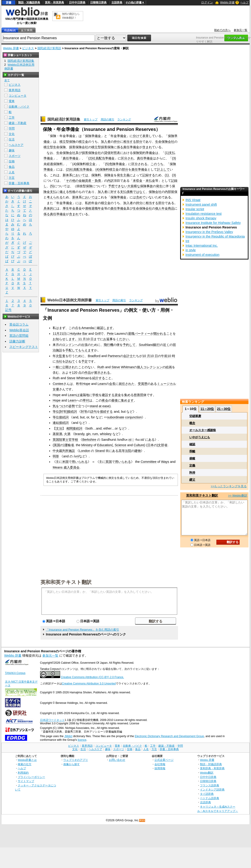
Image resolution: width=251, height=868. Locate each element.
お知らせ (59, 339)
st (130, 440)
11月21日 (59, 334)
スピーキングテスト (24, 347)
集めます (127, 400)
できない (121, 186)
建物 (138, 451)
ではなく (139, 192)
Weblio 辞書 (227, 3)
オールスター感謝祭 (203, 430)
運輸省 (69, 445)
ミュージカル (166, 384)
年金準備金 (118, 136)
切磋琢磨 (195, 416)
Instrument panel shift (201, 205)
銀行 (157, 345)
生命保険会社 (165, 142)
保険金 (109, 175)
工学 (12, 118)
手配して (72, 350)
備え (63, 192)
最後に (116, 400)
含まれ (147, 147)
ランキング (124, 119)
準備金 (48, 158)
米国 (65, 462)
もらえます (86, 350)
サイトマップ (26, 781)
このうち (157, 164)
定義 (192, 465)
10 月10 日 (150, 356)
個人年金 (161, 208)
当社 (59, 361)
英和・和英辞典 (54, 3)
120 (74, 373)
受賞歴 (143, 384)
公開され (69, 367)
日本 (151, 445)
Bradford (94, 356)
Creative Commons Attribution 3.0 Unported (89, 684)
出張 (85, 345)
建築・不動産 (18, 123)
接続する (106, 412)
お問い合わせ (117, 760)
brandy (79, 434)
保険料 (96, 175)
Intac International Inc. (202, 246)
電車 (12, 101)
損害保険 (107, 147)
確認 (192, 444)
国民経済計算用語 (49, 48)
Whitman (127, 367)
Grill (98, 334)
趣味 (12, 150)
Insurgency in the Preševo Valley (209, 232)
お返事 (108, 339)
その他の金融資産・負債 (83, 181)
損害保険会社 (79, 147)
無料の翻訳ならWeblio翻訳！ (71, 16)
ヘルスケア (16, 145)
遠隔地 (84, 395)
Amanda (87, 328)
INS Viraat (193, 200)
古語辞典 (117, 3)
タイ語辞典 (207, 794)
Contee (58, 384)
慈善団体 (140, 395)
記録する (149, 175)
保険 (72, 142)
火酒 (67, 434)
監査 (62, 356)
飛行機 (108, 345)
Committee (149, 462)
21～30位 (224, 409)
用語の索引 (108, 119)
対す (114, 192)
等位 (56, 412)
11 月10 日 (86, 339)
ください (122, 339)
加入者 (106, 142)
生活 (12, 139)
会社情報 (160, 764)
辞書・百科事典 (19, 183)
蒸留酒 (57, 434)
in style (191, 250)
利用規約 (23, 773)
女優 (56, 389)
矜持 (192, 473)
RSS (142, 820)
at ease (104, 406)
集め (127, 395)
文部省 (163, 445)
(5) (107, 164)
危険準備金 (117, 164)
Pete (110, 334)
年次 (56, 356)
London (85, 451)
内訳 (110, 181)
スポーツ (15, 156)
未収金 (138, 181)
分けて (138, 136)
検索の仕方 (25, 764)
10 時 (171, 356)
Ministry (87, 445)
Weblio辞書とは (27, 760)
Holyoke (75, 334)
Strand (100, 451)
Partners (114, 356)
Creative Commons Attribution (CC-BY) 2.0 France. (92, 677)
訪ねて (70, 361)
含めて (141, 197)
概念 (192, 423)
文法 (59, 428)
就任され (125, 384)
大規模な (134, 186)
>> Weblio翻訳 (238, 496)
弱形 (56, 456)
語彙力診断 (17, 341)
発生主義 (123, 175)
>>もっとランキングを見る (229, 486)
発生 (159, 186)
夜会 (105, 400)
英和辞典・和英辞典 (212, 768)
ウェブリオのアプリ (76, 760)
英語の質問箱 (19, 336)
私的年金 (91, 203)
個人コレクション (150, 367)
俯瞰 (192, 458)
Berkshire (89, 440)
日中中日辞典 (77, 3)
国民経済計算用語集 (64, 119)
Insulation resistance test (203, 214)
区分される (139, 164)
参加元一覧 (241, 30)
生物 (12, 161)
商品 (171, 208)
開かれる (160, 334)
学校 (95, 395)
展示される (102, 373)
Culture (139, 445)
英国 (57, 445)
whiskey (106, 434)
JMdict (68, 736)
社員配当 (99, 158)
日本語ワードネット (52, 720)
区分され (127, 158)
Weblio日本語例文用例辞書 (70, 300)
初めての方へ (222, 30)
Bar (85, 334)
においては (80, 175)
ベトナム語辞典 (210, 798)
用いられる (80, 462)
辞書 (9, 3)
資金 (118, 395)
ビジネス (28, 48)
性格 (72, 192)
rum (95, 434)
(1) (167, 153)
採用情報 (160, 768)
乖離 (192, 451)
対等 (63, 412)
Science (120, 445)
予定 (85, 361)
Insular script (195, 209)
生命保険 (59, 147)
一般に (57, 367)
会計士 (128, 356)
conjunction (133, 417)
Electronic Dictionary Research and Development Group (169, 736)
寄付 (86, 400)
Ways (165, 462)
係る (120, 147)
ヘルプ (244, 3)
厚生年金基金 (72, 208)
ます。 (73, 339)
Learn (102, 384)
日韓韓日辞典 (98, 3)
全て (7, 80)
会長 (112, 384)
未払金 (150, 181)
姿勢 (72, 406)
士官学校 (72, 440)
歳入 (67, 467)
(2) (90, 158)
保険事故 (146, 186)
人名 (12, 172)
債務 (130, 192)
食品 (12, 167)
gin (88, 434)
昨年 (79, 384)
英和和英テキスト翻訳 (66, 582)
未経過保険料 (53, 164)
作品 (88, 373)
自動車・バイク (19, 107)
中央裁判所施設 (64, 451)
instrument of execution (202, 255)
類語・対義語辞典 (29, 3)
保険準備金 (93, 136)
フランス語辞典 (210, 785)
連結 (56, 423)
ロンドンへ (70, 345)
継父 (192, 480)
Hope (86, 384)
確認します (105, 328)
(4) (74, 164)
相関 (69, 428)
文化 (12, 134)
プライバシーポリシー (31, 777)
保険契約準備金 (144, 153)
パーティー (142, 334)
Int (187, 241)
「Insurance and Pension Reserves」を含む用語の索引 (82, 630)
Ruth (101, 367)
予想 (111, 186)
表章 (146, 136)
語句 (94, 412)
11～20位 (207, 409)
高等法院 (125, 451)
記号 (8, 310)
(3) (174, 158)
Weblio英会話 (19, 330)
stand (94, 406)
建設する (108, 395)
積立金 (83, 142)
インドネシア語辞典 (212, 789)
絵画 (169, 367)
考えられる (55, 197)
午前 (164, 356)
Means (58, 467)
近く (166, 345)
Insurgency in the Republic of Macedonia (215, 236)
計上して (163, 169)
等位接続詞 (61, 417)
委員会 (75, 467)
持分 (117, 142)
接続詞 (72, 412)
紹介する (99, 378)
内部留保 (171, 192)
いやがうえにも (200, 437)
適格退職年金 (95, 208)
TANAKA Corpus (15, 673)
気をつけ (59, 406)
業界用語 (15, 90)
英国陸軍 (59, 440)
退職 (131, 334)
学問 (12, 128)
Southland (146, 345)
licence (82, 740)
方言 (12, 178)
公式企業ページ (164, 760)
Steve (116, 367)
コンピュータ (18, 96)
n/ (78, 456)
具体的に (50, 208)
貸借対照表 (112, 153)
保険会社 (155, 192)
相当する (130, 142)
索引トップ (91, 119)
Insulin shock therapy (201, 218)
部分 (139, 142)
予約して (129, 345)
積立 (63, 142)
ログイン (207, 2)
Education (105, 445)
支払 (172, 153)
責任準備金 (131, 147)
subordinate (116, 417)
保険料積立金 (86, 164)
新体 (66, 175)
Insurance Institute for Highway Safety (213, 223)
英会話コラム (19, 324)
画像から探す (72, 764)
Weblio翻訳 (207, 773)
